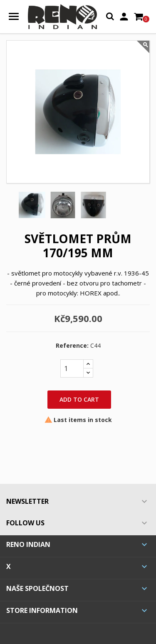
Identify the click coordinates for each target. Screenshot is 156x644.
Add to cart (79, 399)
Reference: (72, 346)
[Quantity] (72, 368)
